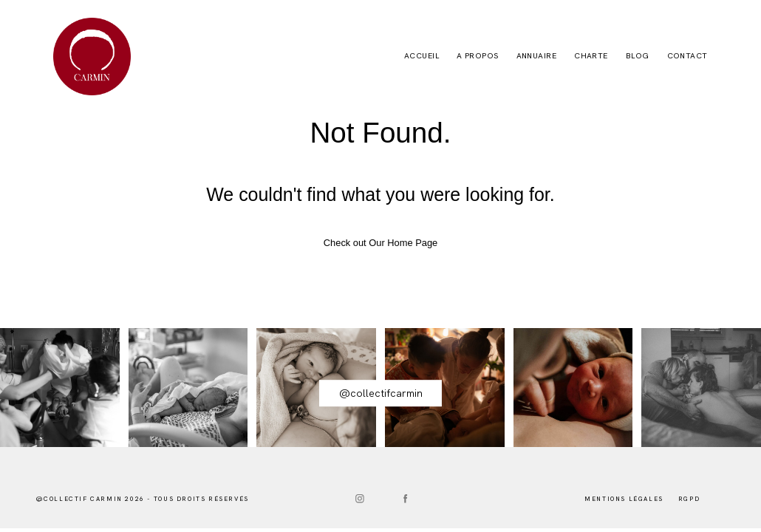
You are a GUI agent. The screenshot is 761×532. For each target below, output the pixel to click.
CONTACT (687, 56)
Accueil (422, 56)
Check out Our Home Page (380, 243)
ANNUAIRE (536, 56)
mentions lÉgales (624, 499)
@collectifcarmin (381, 393)
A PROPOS (477, 56)
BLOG (638, 56)
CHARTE (591, 56)
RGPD (689, 499)
